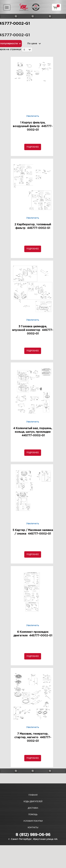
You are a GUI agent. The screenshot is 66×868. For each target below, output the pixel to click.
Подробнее (33, 147)
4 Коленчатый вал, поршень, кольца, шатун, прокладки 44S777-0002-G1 (33, 432)
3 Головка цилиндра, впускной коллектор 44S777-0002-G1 (33, 330)
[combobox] (27, 50)
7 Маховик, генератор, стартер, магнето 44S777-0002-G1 (33, 737)
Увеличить (33, 116)
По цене (32, 44)
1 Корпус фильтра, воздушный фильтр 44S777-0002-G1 (33, 126)
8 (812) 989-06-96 (33, 835)
